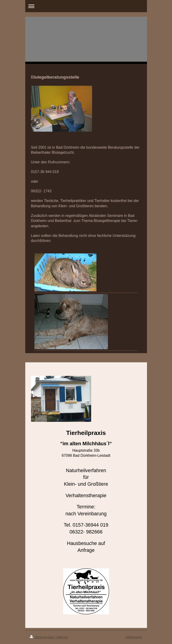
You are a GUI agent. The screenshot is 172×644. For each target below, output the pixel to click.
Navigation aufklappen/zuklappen (86, 6)
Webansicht (134, 637)
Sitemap (62, 637)
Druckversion (42, 637)
